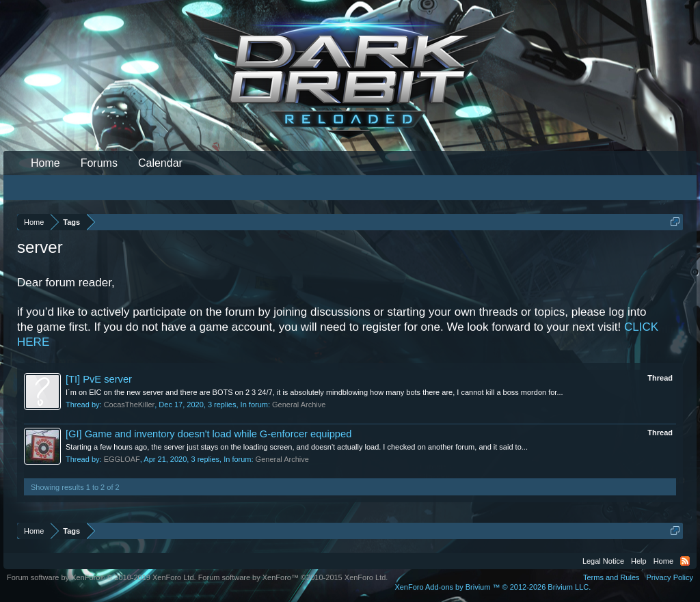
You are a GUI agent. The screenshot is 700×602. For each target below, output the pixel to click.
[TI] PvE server (99, 379)
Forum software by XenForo (102, 577)
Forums (99, 163)
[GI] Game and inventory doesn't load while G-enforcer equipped (208, 434)
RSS (685, 561)
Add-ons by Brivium (493, 587)
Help (639, 561)
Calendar (160, 163)
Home (45, 163)
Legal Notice (603, 561)
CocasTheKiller (130, 405)
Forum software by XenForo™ (293, 577)
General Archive (299, 405)
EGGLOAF (122, 459)
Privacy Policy (670, 577)
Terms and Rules (611, 577)
